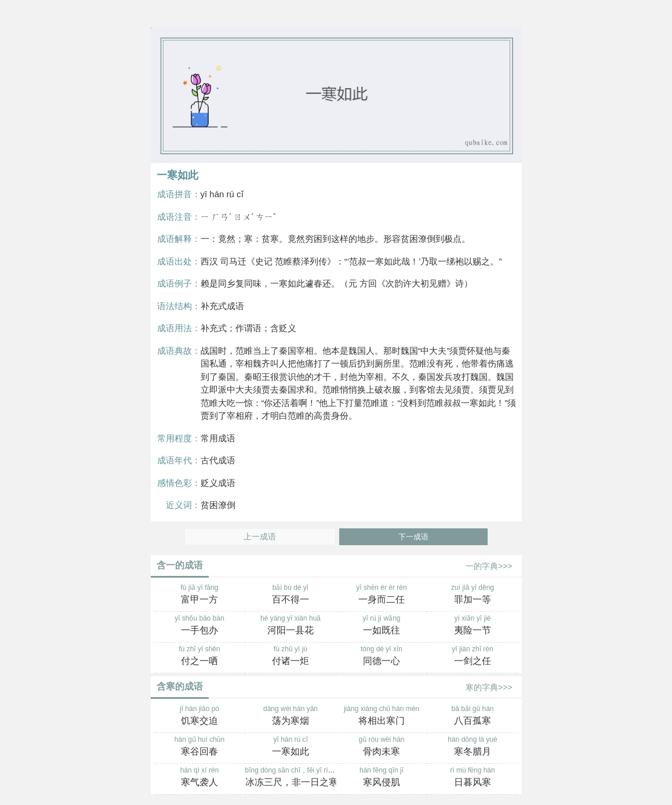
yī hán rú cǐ (291, 747)
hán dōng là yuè (473, 747)
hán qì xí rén (200, 778)
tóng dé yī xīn (382, 657)
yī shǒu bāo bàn (200, 626)
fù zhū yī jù (291, 657)
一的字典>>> (489, 566)
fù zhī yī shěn (200, 657)
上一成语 (260, 537)
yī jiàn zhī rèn (473, 657)
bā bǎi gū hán (473, 716)
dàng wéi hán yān (291, 716)
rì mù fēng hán (473, 778)
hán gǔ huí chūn (200, 747)
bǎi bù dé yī (291, 595)
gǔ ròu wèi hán (382, 747)
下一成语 (413, 537)
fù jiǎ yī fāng (200, 595)
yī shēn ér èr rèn (382, 595)
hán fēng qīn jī (382, 778)
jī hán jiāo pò (200, 716)
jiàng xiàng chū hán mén (382, 716)
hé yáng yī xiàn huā (291, 626)
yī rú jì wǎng (382, 626)
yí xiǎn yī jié (473, 626)
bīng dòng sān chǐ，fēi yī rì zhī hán (299, 778)
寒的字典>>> (489, 687)
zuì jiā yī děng (473, 595)
